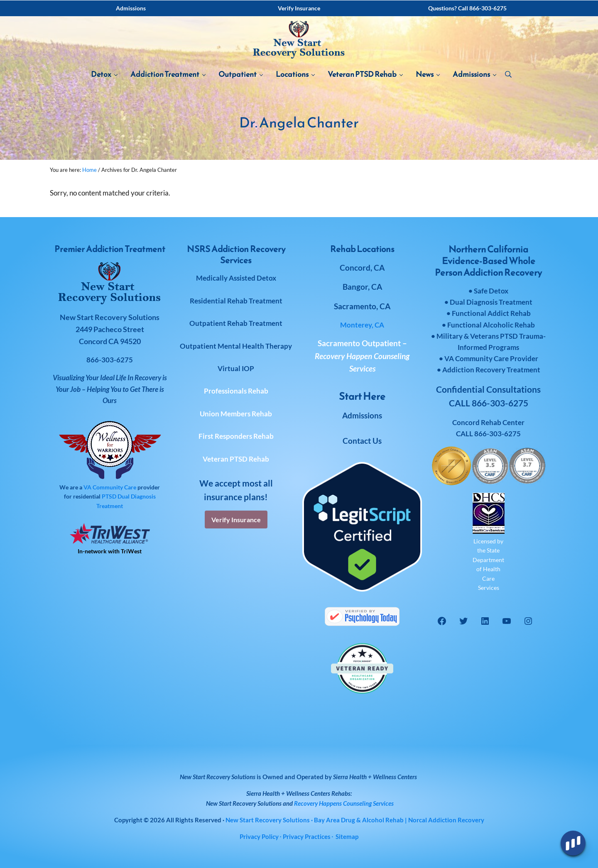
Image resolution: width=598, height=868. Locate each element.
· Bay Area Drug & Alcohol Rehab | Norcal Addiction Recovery (355, 820)
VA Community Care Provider (491, 358)
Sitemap (347, 836)
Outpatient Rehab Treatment (236, 323)
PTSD (109, 496)
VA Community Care (110, 487)
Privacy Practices (307, 836)
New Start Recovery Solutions (244, 803)
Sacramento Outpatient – (362, 356)
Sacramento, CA (362, 306)
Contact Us (362, 441)
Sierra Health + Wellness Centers (375, 777)
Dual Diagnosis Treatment (491, 302)
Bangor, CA (362, 287)
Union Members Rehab (236, 414)
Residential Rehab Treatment (236, 301)
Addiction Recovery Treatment (491, 370)
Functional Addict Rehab (491, 313)
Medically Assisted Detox (236, 278)
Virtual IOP (236, 368)
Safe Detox (491, 291)
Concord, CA (362, 268)
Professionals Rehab (236, 391)
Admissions (362, 415)
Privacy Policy (259, 836)
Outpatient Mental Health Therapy (236, 346)
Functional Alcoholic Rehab (491, 325)
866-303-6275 (498, 434)
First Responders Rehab (236, 436)
